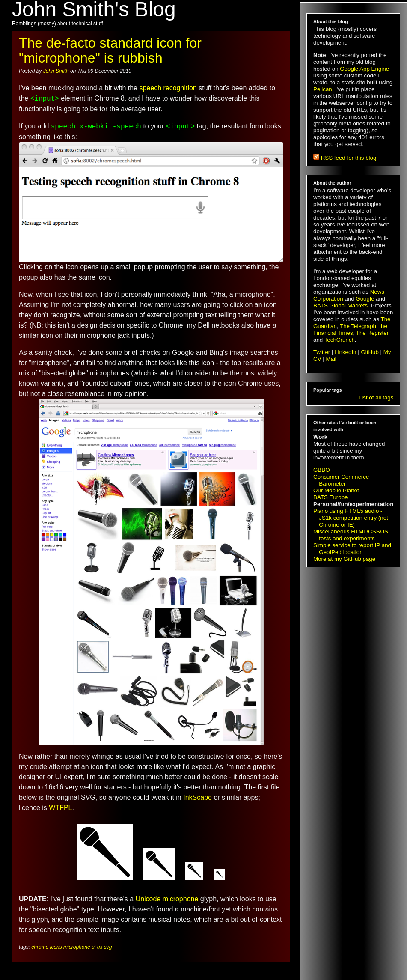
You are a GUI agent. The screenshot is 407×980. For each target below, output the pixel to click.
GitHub (370, 352)
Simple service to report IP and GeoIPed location (352, 549)
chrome (40, 947)
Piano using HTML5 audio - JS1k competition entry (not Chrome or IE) (351, 518)
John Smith (57, 71)
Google (365, 299)
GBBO (322, 470)
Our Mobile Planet (336, 490)
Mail (331, 359)
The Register (372, 333)
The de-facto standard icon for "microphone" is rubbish (110, 50)
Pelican (323, 89)
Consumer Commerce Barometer (341, 480)
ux (100, 947)
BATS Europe (331, 497)
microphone (77, 947)
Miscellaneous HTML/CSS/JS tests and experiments (351, 535)
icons (56, 947)
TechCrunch (340, 340)
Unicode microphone (167, 899)
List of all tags (376, 398)
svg (108, 947)
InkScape (198, 797)
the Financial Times (350, 329)
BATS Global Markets (340, 305)
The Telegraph (358, 326)
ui (94, 947)
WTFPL (60, 808)
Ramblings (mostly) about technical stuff (58, 24)
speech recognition (168, 88)
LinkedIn (345, 352)
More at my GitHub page (344, 559)
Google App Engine (364, 69)
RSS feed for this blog (345, 158)
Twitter (322, 352)
